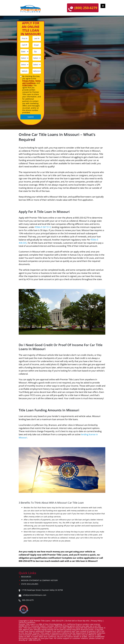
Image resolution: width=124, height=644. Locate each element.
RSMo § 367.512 (43, 227)
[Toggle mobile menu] (103, 6)
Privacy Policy (28, 81)
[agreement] (21, 76)
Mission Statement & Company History (39, 580)
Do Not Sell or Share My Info (77, 621)
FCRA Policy (27, 85)
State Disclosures (30, 584)
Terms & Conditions (27, 622)
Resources (26, 577)
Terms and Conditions (32, 82)
